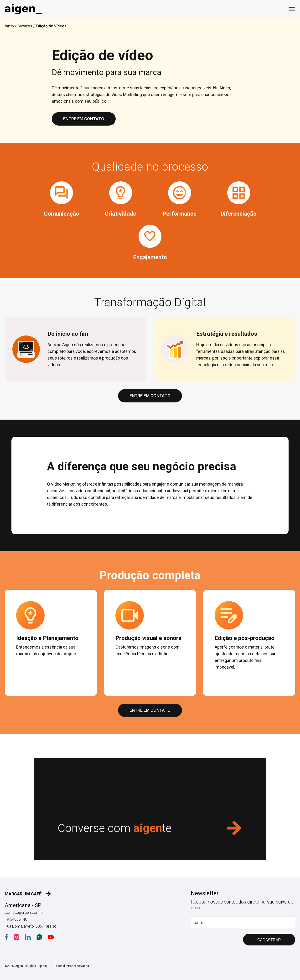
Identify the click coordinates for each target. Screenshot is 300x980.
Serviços (25, 26)
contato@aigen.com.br (24, 912)
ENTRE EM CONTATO (84, 119)
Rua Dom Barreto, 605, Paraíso (31, 926)
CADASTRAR (269, 940)
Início (9, 26)
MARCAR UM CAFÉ (28, 894)
